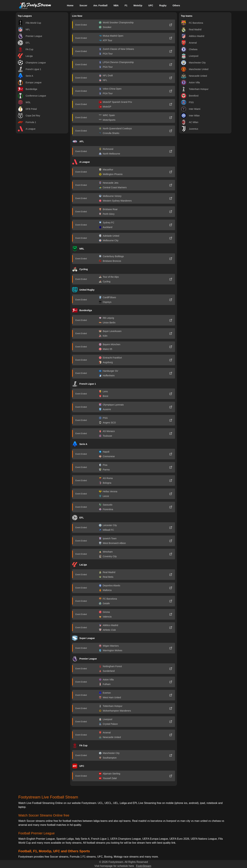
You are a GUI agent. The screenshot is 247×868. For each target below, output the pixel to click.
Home (70, 5)
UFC (151, 5)
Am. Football (100, 5)
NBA (116, 5)
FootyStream (144, 866)
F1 (126, 5)
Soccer (83, 5)
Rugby (163, 5)
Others (176, 5)
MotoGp (138, 5)
